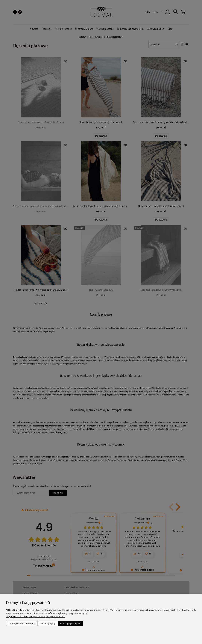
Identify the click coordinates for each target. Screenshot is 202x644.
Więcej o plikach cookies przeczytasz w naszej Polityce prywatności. (35, 617)
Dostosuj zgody (48, 624)
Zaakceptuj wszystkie (70, 624)
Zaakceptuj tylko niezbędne (22, 624)
